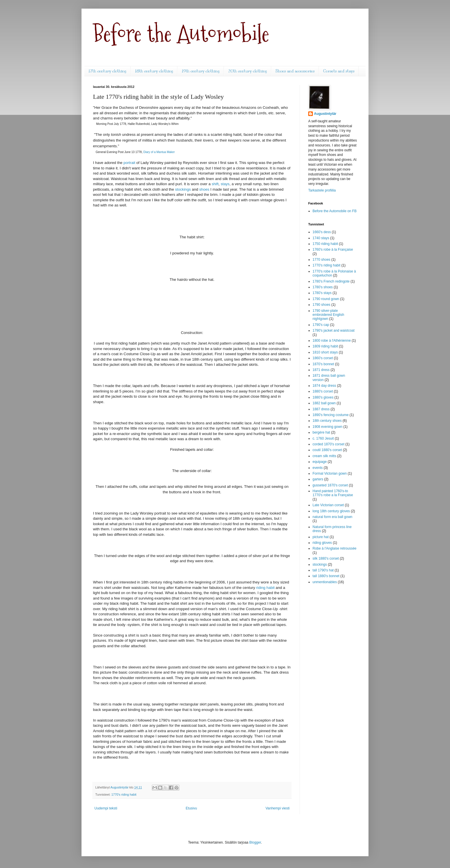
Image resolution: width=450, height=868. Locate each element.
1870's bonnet (323, 364)
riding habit (265, 588)
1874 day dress (324, 386)
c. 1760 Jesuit (323, 438)
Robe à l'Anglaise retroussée (334, 548)
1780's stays (322, 293)
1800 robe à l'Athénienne (332, 341)
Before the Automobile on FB (334, 211)
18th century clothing (154, 71)
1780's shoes (323, 287)
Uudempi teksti (106, 808)
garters (318, 479)
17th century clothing (107, 71)
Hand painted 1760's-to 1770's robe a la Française (333, 493)
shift (215, 184)
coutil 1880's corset (327, 450)
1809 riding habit (325, 346)
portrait (129, 163)
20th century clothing (248, 71)
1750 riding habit (325, 244)
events (318, 468)
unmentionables (325, 582)
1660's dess (322, 232)
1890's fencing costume (331, 415)
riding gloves (322, 543)
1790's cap (321, 325)
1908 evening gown (327, 427)
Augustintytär (325, 114)
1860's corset (323, 358)
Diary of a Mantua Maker (159, 152)
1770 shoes (321, 260)
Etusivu (191, 808)
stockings (183, 189)
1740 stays (321, 238)
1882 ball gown (324, 403)
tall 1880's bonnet (326, 576)
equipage (320, 462)
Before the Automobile (181, 34)
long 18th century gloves (331, 511)
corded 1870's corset (328, 444)
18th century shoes (327, 421)
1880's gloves (323, 397)
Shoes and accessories (295, 71)
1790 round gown (326, 299)
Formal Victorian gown (330, 473)
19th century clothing (201, 71)
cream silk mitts (324, 456)
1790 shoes (321, 305)
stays (225, 184)
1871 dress (321, 370)
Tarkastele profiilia (322, 190)
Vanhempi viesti (278, 808)
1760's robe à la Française (333, 250)
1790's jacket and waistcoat (333, 330)
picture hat (321, 537)
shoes (204, 189)
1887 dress (321, 409)
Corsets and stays (339, 71)
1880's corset (323, 391)
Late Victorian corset (328, 505)
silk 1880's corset (326, 558)
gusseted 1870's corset (330, 485)
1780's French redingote (331, 281)
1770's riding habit (124, 794)
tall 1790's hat (323, 570)
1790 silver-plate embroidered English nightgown (328, 315)
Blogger (255, 842)
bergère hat (321, 432)
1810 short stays (325, 352)
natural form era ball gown (332, 517)
